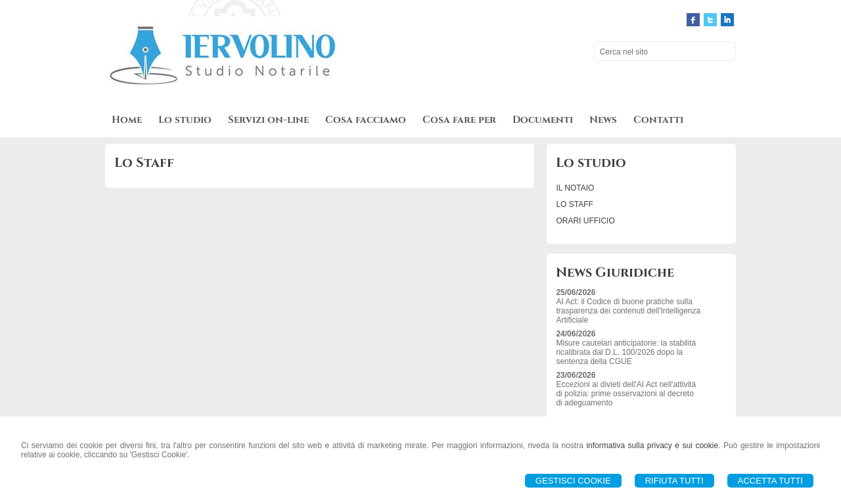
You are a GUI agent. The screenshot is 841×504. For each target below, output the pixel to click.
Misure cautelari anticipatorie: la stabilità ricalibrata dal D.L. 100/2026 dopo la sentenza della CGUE (626, 352)
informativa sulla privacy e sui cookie (652, 446)
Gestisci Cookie (573, 481)
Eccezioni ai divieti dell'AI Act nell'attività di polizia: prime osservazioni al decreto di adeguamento (626, 394)
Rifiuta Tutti (674, 481)
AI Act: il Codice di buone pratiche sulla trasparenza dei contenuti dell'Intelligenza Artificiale (628, 311)
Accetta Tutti (770, 481)
